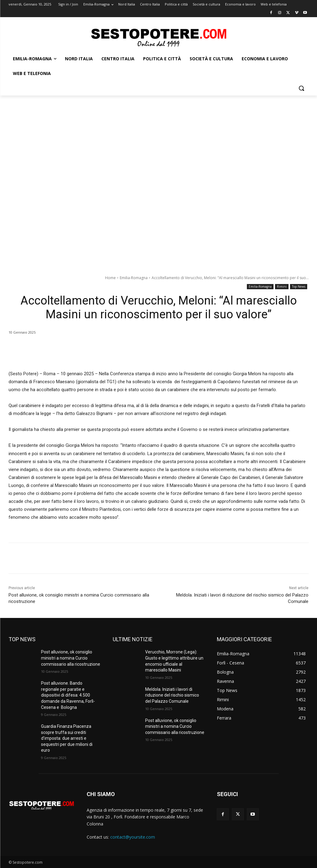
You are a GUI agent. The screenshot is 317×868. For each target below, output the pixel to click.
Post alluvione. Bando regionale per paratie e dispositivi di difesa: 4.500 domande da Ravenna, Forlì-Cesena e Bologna (68, 695)
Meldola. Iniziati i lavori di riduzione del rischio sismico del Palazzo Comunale (172, 695)
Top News (299, 287)
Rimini (282, 287)
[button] (301, 88)
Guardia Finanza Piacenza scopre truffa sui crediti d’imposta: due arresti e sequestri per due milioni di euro (67, 738)
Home (110, 278)
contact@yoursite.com (133, 837)
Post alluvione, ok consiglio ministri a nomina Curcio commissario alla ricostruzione (71, 658)
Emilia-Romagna (134, 278)
